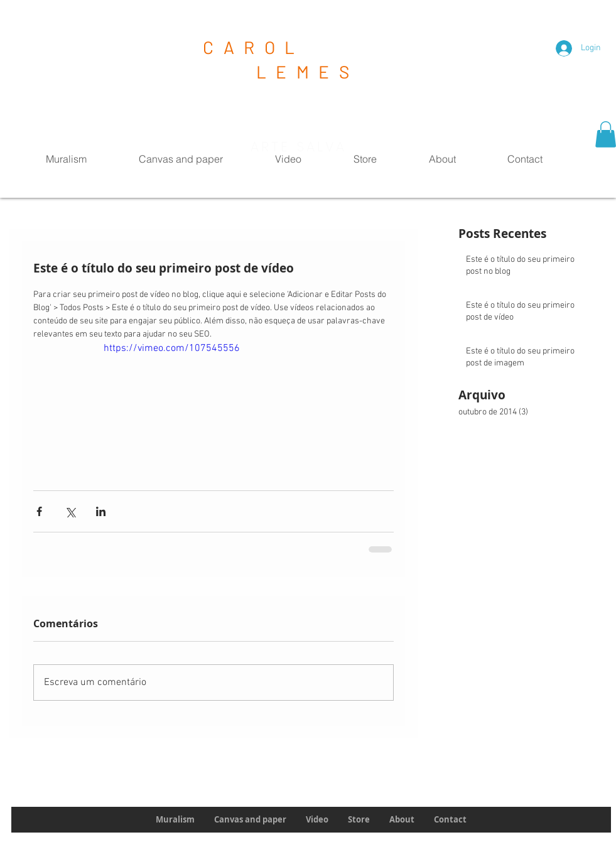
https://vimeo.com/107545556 (172, 348)
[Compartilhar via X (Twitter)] (70, 511)
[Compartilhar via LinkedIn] (101, 511)
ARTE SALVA (299, 147)
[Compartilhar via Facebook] (39, 511)
